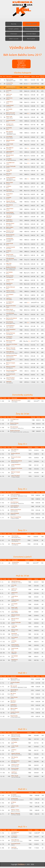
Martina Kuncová (11, 340)
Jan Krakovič (10, 194)
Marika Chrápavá (11, 364)
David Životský (10, 212)
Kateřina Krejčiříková (12, 357)
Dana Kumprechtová (12, 372)
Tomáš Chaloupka (11, 166)
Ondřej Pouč (10, 220)
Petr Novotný (10, 205)
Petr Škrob (9, 174)
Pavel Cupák (10, 117)
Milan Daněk (10, 309)
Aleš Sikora (10, 216)
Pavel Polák (9, 190)
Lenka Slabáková (11, 326)
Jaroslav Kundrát (11, 247)
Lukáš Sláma (10, 102)
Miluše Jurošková (11, 368)
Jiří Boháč (9, 251)
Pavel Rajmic (10, 283)
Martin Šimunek (11, 113)
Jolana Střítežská (11, 361)
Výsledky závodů (31, 24)
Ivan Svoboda (10, 272)
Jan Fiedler (9, 159)
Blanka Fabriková (11, 333)
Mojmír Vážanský (11, 349)
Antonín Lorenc (11, 231)
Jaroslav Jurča (10, 124)
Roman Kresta (10, 276)
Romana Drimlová (11, 306)
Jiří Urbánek (10, 136)
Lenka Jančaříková (11, 177)
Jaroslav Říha (10, 83)
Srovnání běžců (31, 34)
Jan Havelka (10, 109)
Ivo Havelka (10, 128)
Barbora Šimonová (12, 267)
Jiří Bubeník (10, 337)
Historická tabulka (31, 29)
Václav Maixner (10, 353)
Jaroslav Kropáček (11, 120)
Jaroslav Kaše (10, 238)
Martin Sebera (10, 227)
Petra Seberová (11, 148)
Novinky (14, 24)
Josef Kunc (9, 298)
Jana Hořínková (11, 313)
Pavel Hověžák (10, 255)
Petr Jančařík (10, 131)
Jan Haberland (10, 302)
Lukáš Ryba (9, 170)
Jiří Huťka (9, 90)
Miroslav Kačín (10, 155)
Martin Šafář (10, 182)
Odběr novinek (14, 39)
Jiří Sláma (9, 186)
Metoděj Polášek (11, 140)
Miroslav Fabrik (11, 223)
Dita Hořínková (11, 258)
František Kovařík (11, 375)
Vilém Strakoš (10, 209)
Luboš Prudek (10, 144)
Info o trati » (21, 67)
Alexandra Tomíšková (9, 345)
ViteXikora (21, 866)
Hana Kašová (10, 322)
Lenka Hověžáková (12, 329)
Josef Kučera (10, 98)
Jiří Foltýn (9, 197)
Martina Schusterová (12, 318)
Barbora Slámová (11, 287)
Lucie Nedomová (11, 163)
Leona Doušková (11, 379)
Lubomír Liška (10, 280)
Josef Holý (9, 383)
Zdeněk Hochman (11, 87)
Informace (14, 34)
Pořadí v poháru (14, 29)
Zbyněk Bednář (11, 151)
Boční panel (31, 39)
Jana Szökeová (10, 294)
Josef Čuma (9, 94)
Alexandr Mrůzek (11, 201)
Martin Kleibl (10, 79)
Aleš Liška (9, 263)
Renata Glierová (11, 235)
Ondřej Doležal (11, 105)
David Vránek (10, 243)
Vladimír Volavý (11, 291)
